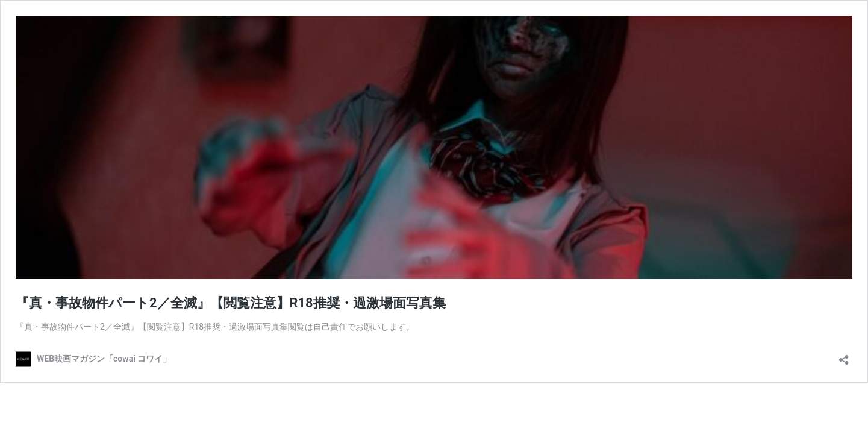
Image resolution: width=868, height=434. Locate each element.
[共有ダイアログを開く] (844, 356)
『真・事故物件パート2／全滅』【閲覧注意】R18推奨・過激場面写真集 (231, 303)
